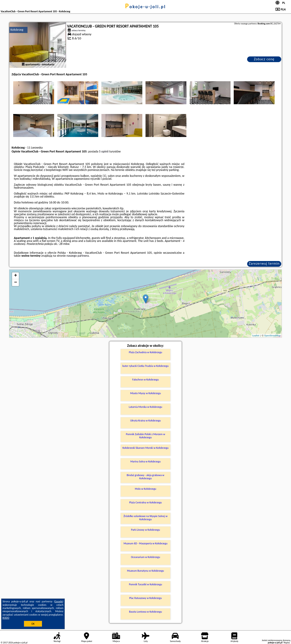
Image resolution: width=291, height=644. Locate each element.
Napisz (287, 643)
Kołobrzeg (17, 30)
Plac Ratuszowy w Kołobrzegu (146, 598)
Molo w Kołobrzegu (145, 489)
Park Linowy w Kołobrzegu (145, 530)
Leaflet (256, 336)
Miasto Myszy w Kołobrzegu (145, 393)
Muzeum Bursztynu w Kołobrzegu (145, 571)
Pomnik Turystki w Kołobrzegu (145, 584)
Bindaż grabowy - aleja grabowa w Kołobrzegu (145, 477)
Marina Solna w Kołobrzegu (146, 461)
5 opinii (104, 151)
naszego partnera (78, 256)
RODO (6, 618)
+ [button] (16, 276)
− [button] (16, 283)
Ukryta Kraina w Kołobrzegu (145, 421)
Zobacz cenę (264, 59)
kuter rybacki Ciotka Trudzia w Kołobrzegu (146, 366)
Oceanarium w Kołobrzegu (145, 557)
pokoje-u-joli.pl (145, 7)
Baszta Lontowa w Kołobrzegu (145, 612)
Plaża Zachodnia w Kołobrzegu (145, 352)
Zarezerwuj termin (264, 263)
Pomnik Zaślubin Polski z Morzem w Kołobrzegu (145, 436)
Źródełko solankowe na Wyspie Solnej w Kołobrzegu (145, 518)
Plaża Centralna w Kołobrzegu (145, 502)
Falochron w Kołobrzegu (146, 380)
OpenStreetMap (272, 336)
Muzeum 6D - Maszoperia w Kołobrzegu (145, 543)
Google (59, 601)
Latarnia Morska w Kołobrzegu (146, 407)
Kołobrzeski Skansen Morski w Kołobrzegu (146, 448)
